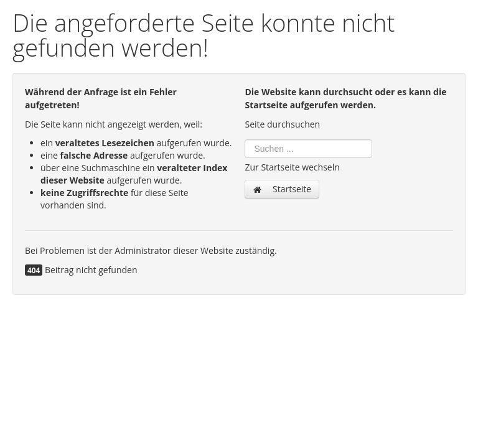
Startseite (282, 189)
